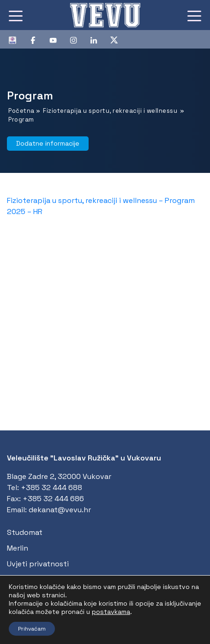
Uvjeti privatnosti (38, 564)
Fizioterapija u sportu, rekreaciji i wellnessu (110, 111)
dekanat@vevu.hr (60, 510)
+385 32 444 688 (51, 488)
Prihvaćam (32, 629)
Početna (21, 111)
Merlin (18, 548)
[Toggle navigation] (16, 15)
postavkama (111, 612)
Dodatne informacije (48, 143)
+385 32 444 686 (53, 499)
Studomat (25, 532)
